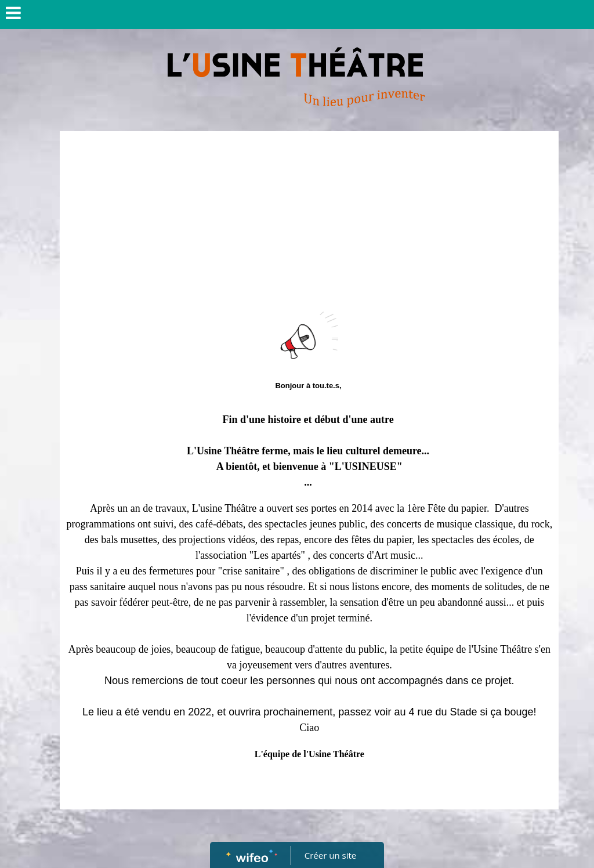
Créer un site (330, 855)
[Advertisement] (309, 224)
